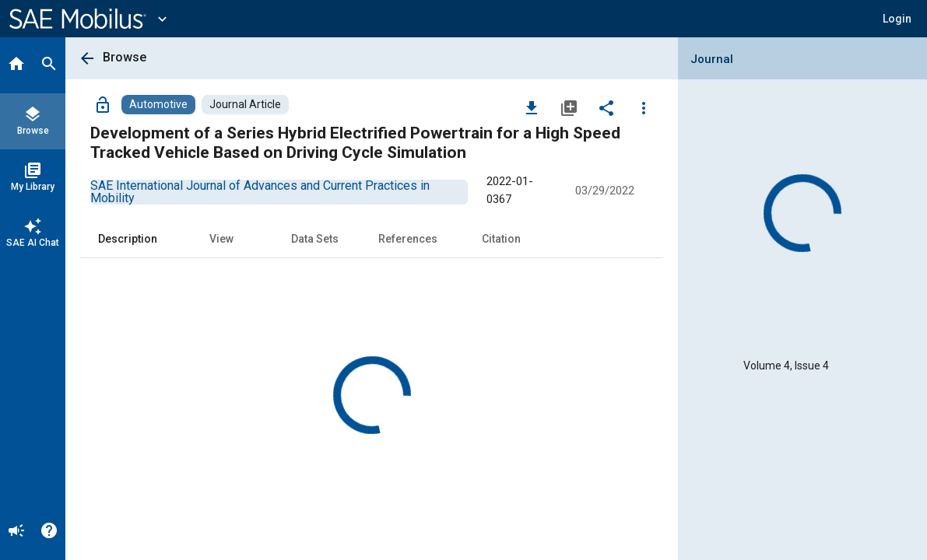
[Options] (644, 107)
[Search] (49, 65)
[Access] (103, 104)
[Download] (532, 107)
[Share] (606, 107)
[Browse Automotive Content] (158, 105)
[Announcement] (16, 532)
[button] (897, 19)
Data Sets (315, 239)
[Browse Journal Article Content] (245, 105)
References (408, 239)
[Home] (16, 65)
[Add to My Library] (569, 107)
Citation (501, 239)
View (221, 239)
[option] (260, 192)
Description (128, 239)
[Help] (49, 532)
